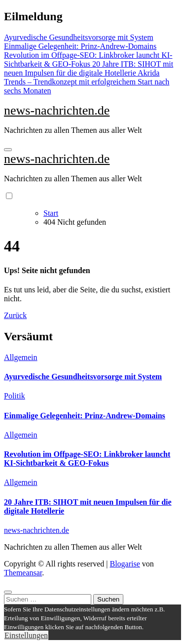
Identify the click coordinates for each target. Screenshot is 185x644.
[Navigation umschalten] (8, 150)
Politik (15, 396)
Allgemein (21, 357)
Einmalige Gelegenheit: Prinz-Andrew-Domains (85, 416)
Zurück (15, 315)
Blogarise (125, 564)
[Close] (8, 592)
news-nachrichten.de (57, 110)
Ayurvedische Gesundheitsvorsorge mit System (83, 377)
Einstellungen (26, 635)
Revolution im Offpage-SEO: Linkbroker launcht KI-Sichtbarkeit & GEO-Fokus (87, 459)
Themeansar (23, 573)
